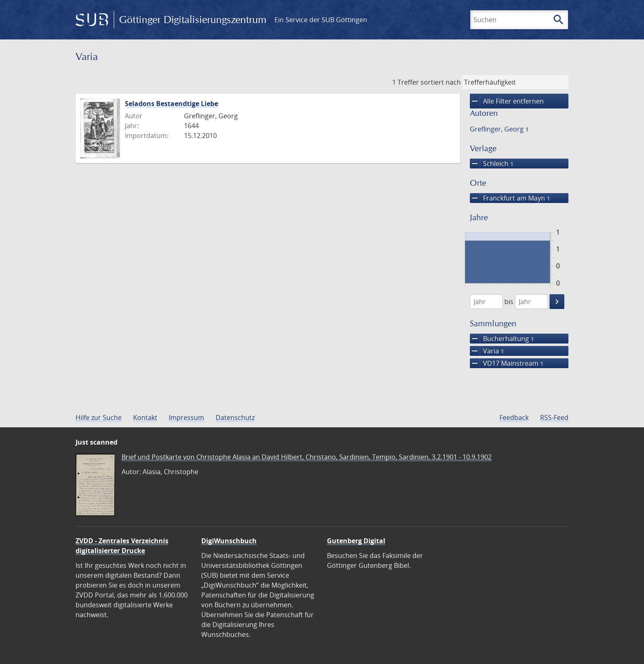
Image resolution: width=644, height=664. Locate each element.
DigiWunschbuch (229, 541)
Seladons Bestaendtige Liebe (171, 104)
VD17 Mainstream (507, 363)
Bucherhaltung (502, 339)
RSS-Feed (554, 417)
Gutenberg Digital (356, 541)
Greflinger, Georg (499, 129)
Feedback (514, 417)
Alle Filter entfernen (507, 101)
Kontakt (145, 417)
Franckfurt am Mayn (510, 198)
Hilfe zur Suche (99, 417)
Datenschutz (235, 417)
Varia (487, 351)
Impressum (186, 417)
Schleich (492, 164)
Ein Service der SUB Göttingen (321, 20)
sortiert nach (441, 82)
